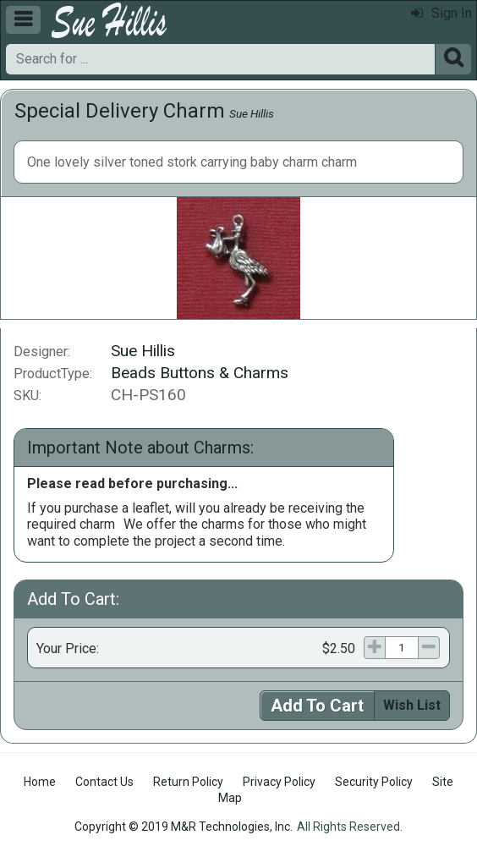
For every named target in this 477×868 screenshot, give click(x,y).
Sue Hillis (252, 113)
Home (40, 782)
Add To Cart (317, 706)
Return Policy (188, 782)
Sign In (441, 13)
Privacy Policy (279, 782)
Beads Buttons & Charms (200, 373)
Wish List (412, 705)
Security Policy (374, 782)
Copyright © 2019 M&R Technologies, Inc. (184, 827)
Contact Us (104, 782)
